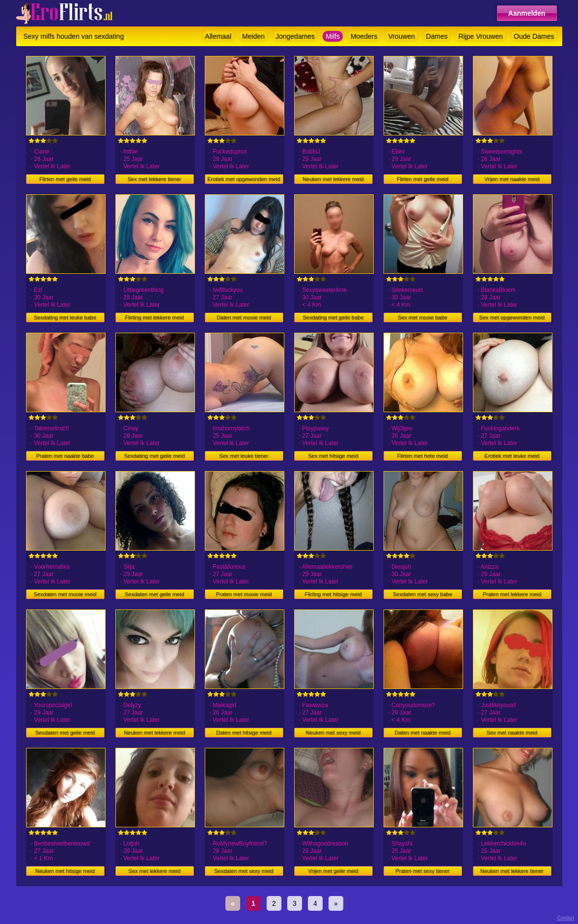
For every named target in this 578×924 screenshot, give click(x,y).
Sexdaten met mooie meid (65, 594)
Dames (437, 36)
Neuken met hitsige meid (65, 871)
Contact (566, 918)
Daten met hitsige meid (244, 733)
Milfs (333, 36)
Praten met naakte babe (65, 456)
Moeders (364, 36)
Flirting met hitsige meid (333, 594)
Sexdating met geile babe (333, 317)
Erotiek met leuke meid (512, 456)
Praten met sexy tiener (422, 871)
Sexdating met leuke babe (65, 317)
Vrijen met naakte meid (512, 179)
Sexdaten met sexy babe (423, 594)
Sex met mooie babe (423, 317)
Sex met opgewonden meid (512, 317)
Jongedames (295, 36)
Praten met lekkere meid (512, 594)
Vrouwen (401, 36)
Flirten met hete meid (423, 456)
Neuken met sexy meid (333, 733)
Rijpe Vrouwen (481, 36)
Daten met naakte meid (423, 733)
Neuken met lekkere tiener (512, 871)
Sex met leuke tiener (244, 456)
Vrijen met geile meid (333, 871)
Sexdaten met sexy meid (244, 871)
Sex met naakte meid (512, 733)
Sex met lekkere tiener (154, 179)
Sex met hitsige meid (333, 456)
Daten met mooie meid (244, 317)
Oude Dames (534, 36)
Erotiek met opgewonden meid (244, 179)
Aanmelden (527, 13)
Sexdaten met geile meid (154, 594)
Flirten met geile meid (65, 179)
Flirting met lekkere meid (155, 317)
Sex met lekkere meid (155, 871)
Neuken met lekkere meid (333, 179)
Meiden (253, 36)
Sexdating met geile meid (155, 456)
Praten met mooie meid (244, 594)
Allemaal (218, 36)
